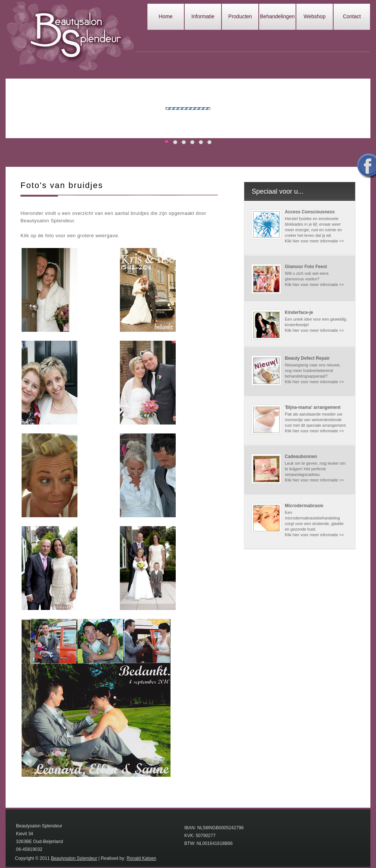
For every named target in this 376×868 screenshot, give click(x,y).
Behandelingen (277, 16)
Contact (352, 16)
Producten (240, 16)
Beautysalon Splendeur (74, 858)
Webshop (315, 16)
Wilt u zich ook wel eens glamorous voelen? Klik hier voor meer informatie (312, 279)
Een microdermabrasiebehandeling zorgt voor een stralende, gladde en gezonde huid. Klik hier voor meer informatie (314, 524)
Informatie (203, 16)
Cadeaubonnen (301, 457)
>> (342, 241)
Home (165, 16)
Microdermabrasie (304, 506)
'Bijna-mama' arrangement (313, 407)
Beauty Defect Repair (307, 358)
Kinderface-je (299, 312)
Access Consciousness (310, 212)
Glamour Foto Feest (306, 267)
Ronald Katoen (141, 858)
